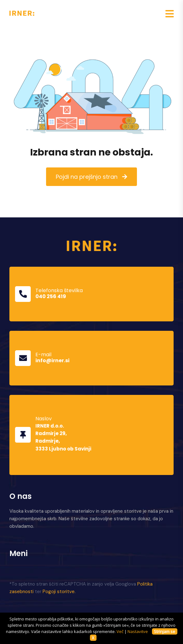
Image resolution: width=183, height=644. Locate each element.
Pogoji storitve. (59, 592)
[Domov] (92, 245)
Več (120, 631)
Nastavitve (138, 631)
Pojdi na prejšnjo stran (87, 177)
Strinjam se (165, 631)
